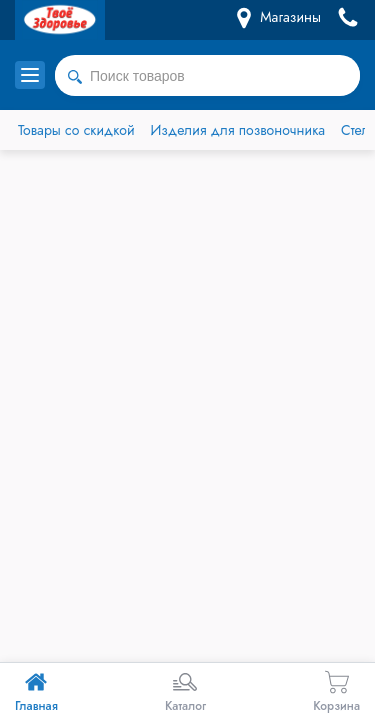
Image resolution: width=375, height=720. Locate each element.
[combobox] (207, 76)
